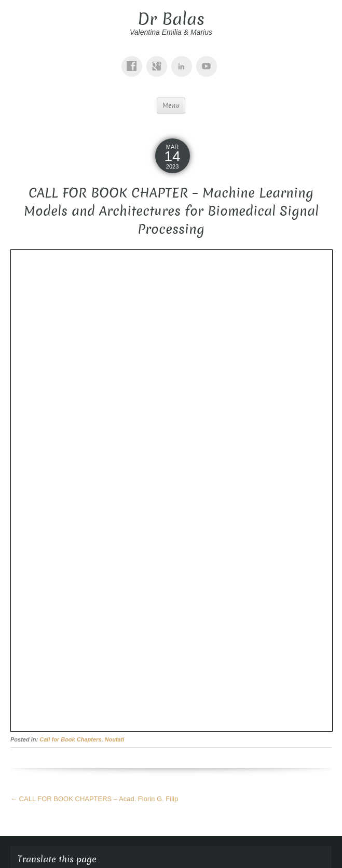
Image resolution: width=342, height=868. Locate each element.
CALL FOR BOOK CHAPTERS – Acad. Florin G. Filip (94, 799)
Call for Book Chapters (70, 739)
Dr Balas (171, 19)
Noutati (115, 739)
